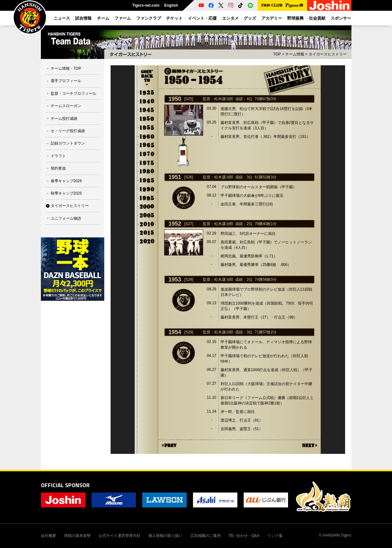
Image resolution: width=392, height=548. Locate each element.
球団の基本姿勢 (77, 536)
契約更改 (58, 168)
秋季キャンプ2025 (66, 193)
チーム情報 (295, 54)
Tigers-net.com (146, 5)
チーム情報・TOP (66, 68)
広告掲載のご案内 (206, 536)
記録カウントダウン (68, 143)
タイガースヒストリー (70, 206)
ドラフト (58, 156)
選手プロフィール (66, 81)
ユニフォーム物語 (66, 218)
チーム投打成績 (64, 119)
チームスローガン (66, 106)
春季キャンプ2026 (66, 181)
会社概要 (48, 536)
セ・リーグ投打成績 (68, 131)
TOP (277, 54)
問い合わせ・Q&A (244, 536)
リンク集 (275, 536)
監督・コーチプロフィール (74, 93)
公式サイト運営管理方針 (119, 536)
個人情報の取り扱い (165, 536)
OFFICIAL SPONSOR (65, 485)
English (171, 5)
